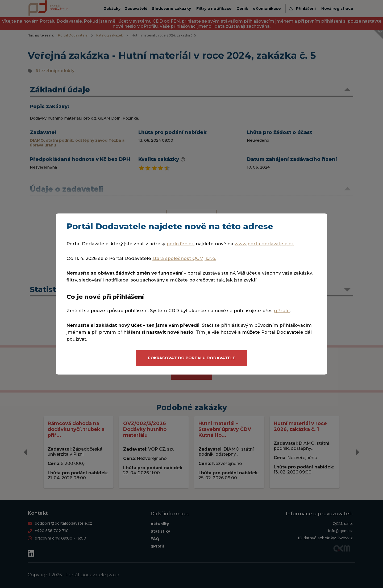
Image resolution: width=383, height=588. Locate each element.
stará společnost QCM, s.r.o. (184, 259)
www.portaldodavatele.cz (264, 244)
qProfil (282, 311)
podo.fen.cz (180, 244)
